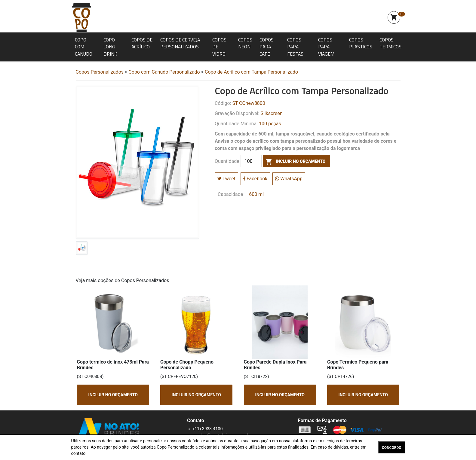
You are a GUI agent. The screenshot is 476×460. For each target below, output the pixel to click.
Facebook (255, 179)
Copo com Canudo (84, 47)
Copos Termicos (390, 43)
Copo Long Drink (110, 47)
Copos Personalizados (100, 72)
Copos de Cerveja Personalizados (180, 43)
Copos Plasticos (361, 43)
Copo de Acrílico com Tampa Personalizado (251, 72)
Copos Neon (245, 43)
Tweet (226, 179)
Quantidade (227, 161)
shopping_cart (394, 17)
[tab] (82, 249)
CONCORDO (392, 448)
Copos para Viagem (326, 47)
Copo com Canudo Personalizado (164, 72)
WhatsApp (289, 179)
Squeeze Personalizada (82, 17)
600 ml (256, 194)
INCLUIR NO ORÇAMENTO (113, 395)
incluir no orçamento (294, 161)
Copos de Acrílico (142, 43)
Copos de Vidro (219, 47)
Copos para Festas (295, 47)
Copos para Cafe (267, 47)
